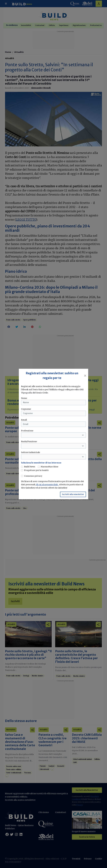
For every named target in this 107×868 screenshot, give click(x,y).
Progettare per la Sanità (36, 470)
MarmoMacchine (49, 467)
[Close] (85, 376)
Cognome (26, 409)
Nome (24, 398)
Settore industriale (31, 452)
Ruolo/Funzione (29, 442)
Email (24, 420)
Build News (30, 467)
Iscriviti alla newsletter (73, 494)
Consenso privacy (33, 476)
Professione (27, 431)
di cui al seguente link (47, 485)
